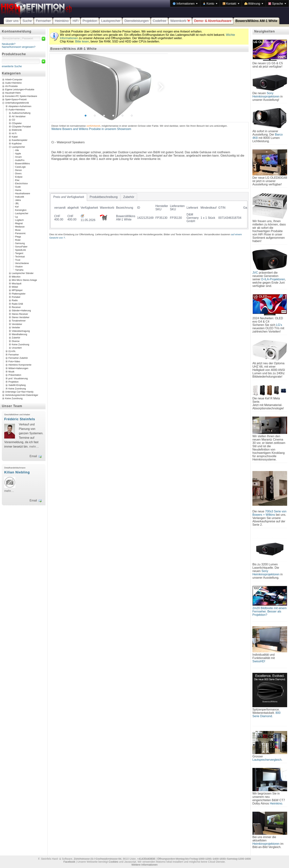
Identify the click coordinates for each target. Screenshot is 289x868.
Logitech (19, 220)
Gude (18, 187)
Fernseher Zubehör (18, 358)
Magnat (19, 223)
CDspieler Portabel (21, 127)
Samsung (20, 243)
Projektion (90, 21)
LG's (279, 325)
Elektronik (17, 130)
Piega (18, 237)
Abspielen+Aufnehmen (20, 106)
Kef (17, 207)
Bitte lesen (82, 41)
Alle (17, 150)
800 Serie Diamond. (266, 714)
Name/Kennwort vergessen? (19, 47)
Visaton (19, 267)
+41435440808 (146, 859)
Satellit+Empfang (17, 385)
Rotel (18, 240)
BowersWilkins (23, 164)
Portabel (16, 297)
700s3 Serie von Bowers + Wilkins (269, 513)
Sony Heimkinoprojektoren (266, 95)
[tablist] (149, 211)
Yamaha (19, 270)
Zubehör (16, 338)
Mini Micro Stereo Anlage (24, 280)
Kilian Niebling (17, 472)
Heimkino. (276, 803)
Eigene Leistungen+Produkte (20, 90)
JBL (17, 203)
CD (13, 120)
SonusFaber (21, 247)
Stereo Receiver (20, 314)
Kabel (15, 137)
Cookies (113, 862)
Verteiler (16, 328)
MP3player (17, 290)
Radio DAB (17, 304)
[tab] (69, 197)
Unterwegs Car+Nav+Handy (19, 392)
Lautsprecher (111, 21)
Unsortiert (17, 348)
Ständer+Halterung (21, 311)
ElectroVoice (21, 184)
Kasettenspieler (20, 140)
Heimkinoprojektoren (266, 844)
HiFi (76, 21)
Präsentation (15, 375)
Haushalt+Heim (13, 93)
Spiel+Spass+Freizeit (16, 100)
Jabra (18, 200)
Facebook (69, 862)
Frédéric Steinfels (20, 419)
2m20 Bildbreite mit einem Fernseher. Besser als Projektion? (270, 611)
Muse (18, 230)
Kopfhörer (17, 143)
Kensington (21, 210)
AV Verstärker (19, 116)
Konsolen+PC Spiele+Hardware (21, 96)
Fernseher (43, 21)
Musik (11, 371)
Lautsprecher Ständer (23, 273)
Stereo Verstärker (21, 317)
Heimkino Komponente (20, 365)
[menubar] (229, 4)
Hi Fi (14, 133)
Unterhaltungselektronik (17, 103)
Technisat (20, 257)
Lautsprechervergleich (267, 760)
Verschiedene (22, 263)
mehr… (34, 447)
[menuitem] (185, 4)
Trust (18, 260)
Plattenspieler (19, 294)
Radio (15, 300)
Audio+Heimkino (13, 83)
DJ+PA (12, 351)
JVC (255, 273)
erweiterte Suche (12, 66)
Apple (18, 154)
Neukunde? (9, 44)
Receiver (16, 307)
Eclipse (19, 177)
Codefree (160, 21)
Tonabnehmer (19, 321)
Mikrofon (16, 277)
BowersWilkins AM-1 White (256, 21)
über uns (12, 21)
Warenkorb (180, 21)
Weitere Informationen (144, 865)
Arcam (18, 157)
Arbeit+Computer (14, 80)
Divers (18, 174)
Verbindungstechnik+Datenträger (22, 395)
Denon (18, 170)
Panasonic (20, 233)
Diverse (16, 341)
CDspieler (17, 123)
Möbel (15, 287)
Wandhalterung (19, 334)
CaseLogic (21, 167)
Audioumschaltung (21, 113)
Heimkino (62, 21)
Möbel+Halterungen (18, 368)
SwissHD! (259, 661)
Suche (27, 21)
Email (33, 456)
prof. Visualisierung (18, 378)
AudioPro (20, 160)
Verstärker (17, 324)
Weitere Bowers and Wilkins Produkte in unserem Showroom (91, 129)
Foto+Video (14, 361)
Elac (17, 180)
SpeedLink (21, 250)
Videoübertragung (21, 331)
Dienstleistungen (136, 21)
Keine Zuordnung (21, 345)
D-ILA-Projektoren (273, 279)
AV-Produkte (11, 86)
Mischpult (17, 283)
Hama (18, 190)
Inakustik (20, 197)
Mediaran (20, 227)
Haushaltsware (23, 194)
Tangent (19, 253)
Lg (16, 217)
